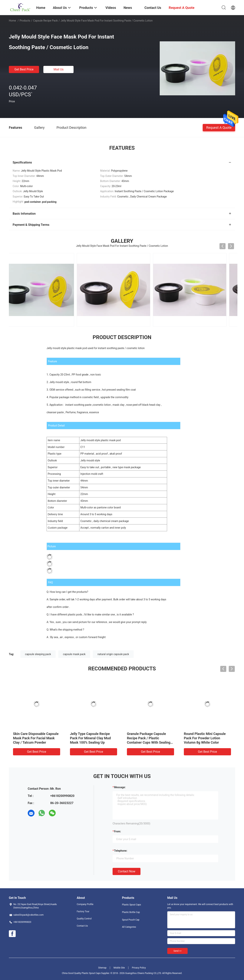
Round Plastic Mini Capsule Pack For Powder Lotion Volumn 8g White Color (205, 738)
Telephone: (121, 851)
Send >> (177, 951)
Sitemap (102, 968)
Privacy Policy (139, 968)
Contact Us (82, 926)
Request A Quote (219, 127)
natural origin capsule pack (113, 654)
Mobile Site (119, 968)
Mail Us (59, 69)
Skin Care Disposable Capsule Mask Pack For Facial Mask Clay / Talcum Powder (36, 738)
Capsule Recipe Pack (45, 21)
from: (117, 831)
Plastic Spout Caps (132, 905)
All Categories (129, 927)
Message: (120, 787)
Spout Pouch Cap (131, 920)
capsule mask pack (74, 654)
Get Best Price (24, 69)
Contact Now (127, 871)
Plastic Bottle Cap (131, 912)
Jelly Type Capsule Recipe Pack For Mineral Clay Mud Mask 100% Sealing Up (90, 738)
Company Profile (85, 904)
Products (25, 21)
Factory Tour (83, 911)
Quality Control (84, 919)
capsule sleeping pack (38, 654)
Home (12, 21)
